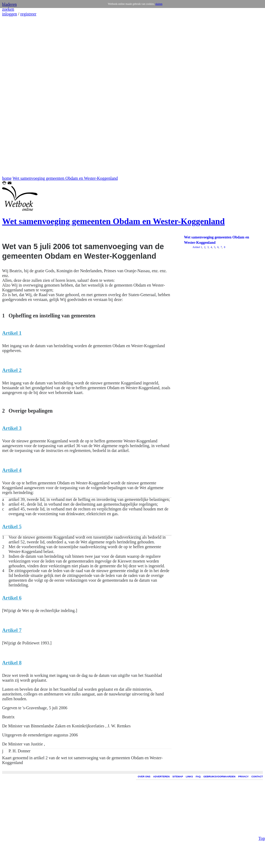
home (7, 178)
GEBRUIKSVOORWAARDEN (219, 777)
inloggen (10, 14)
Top (262, 183)
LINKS (189, 777)
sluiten (159, 4)
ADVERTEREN (161, 777)
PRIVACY (243, 777)
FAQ (198, 777)
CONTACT (257, 777)
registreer (28, 14)
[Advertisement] (18, 96)
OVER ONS (144, 777)
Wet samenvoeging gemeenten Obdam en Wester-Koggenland (65, 178)
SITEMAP (178, 777)
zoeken (8, 9)
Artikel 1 (197, 247)
